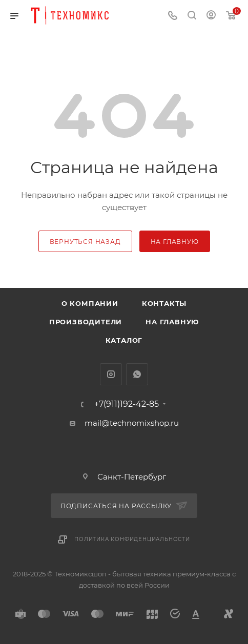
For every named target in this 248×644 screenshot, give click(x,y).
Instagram (111, 374)
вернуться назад (85, 242)
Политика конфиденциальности (132, 539)
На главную (172, 322)
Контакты (164, 303)
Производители (86, 322)
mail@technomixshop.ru (132, 423)
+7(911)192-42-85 (127, 404)
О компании (90, 303)
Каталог (124, 340)
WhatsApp (137, 374)
